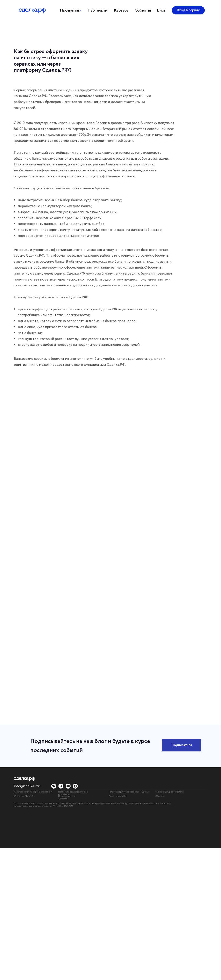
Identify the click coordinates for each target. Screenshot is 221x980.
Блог (161, 10)
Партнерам (98, 10)
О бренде (160, 796)
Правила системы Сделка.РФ (67, 798)
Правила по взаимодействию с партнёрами (73, 793)
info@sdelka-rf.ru (28, 786)
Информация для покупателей (170, 792)
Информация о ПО (117, 796)
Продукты (69, 10)
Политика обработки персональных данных (129, 792)
